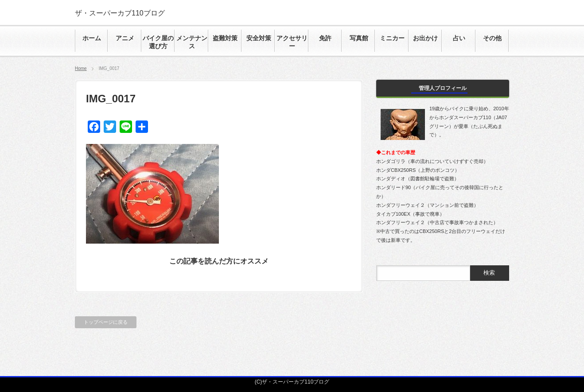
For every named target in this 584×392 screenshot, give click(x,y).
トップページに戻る (106, 322)
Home (81, 68)
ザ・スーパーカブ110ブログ (120, 13)
